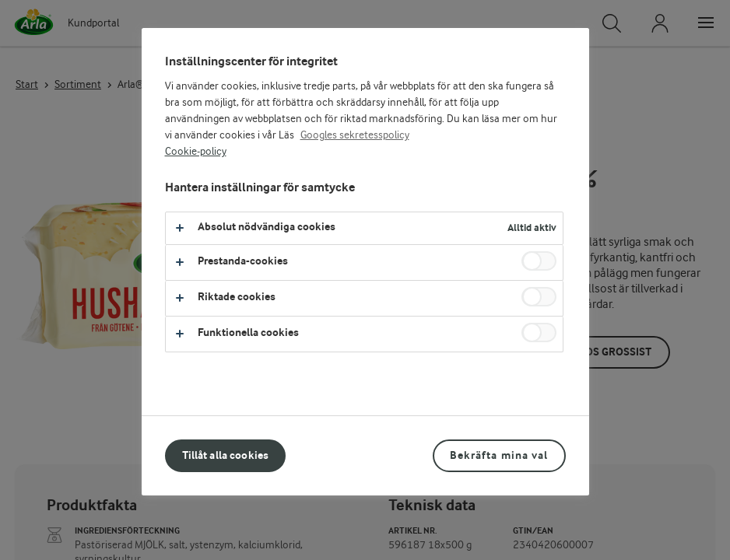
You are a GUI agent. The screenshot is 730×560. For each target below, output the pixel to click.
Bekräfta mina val (499, 455)
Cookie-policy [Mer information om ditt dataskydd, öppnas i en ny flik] (196, 152)
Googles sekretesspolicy (355, 135)
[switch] (539, 261)
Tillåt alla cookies (226, 455)
